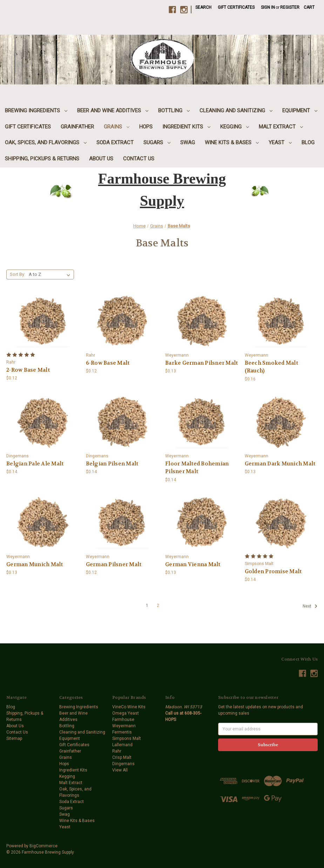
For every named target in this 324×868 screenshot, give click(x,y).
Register (290, 7)
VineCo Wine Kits (129, 707)
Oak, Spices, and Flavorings (46, 143)
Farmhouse (123, 720)
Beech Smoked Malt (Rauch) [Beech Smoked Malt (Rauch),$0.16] (271, 367)
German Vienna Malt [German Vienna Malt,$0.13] (193, 564)
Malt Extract (281, 127)
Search (203, 7)
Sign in (268, 7)
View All (120, 770)
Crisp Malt (122, 757)
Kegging (235, 127)
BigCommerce (43, 846)
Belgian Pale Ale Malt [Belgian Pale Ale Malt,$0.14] (35, 464)
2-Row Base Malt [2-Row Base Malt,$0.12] (28, 370)
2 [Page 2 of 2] (158, 605)
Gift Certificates (236, 7)
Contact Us (139, 159)
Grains (117, 127)
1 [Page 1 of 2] (147, 605)
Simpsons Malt (127, 738)
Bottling (174, 111)
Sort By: (18, 274)
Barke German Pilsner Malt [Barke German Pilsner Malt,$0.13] (201, 363)
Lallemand (122, 745)
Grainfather (77, 127)
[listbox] (51, 274)
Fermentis (122, 732)
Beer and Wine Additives (113, 111)
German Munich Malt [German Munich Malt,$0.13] (35, 564)
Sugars (157, 143)
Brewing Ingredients (36, 111)
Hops (146, 127)
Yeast (280, 143)
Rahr (117, 751)
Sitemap (14, 738)
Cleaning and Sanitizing (236, 111)
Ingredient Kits (186, 127)
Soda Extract (115, 143)
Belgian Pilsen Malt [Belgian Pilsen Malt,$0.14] (112, 464)
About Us (101, 159)
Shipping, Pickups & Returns (42, 159)
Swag (188, 143)
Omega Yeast (126, 713)
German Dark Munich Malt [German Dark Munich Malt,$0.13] (280, 464)
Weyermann (124, 726)
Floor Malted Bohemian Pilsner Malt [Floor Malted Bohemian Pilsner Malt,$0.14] (197, 468)
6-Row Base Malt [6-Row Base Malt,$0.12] (108, 363)
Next (310, 606)
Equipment (300, 111)
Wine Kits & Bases (232, 143)
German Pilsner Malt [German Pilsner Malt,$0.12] (114, 564)
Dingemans (123, 764)
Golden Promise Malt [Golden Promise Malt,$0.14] (273, 571)
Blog (308, 143)
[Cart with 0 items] (309, 7)
